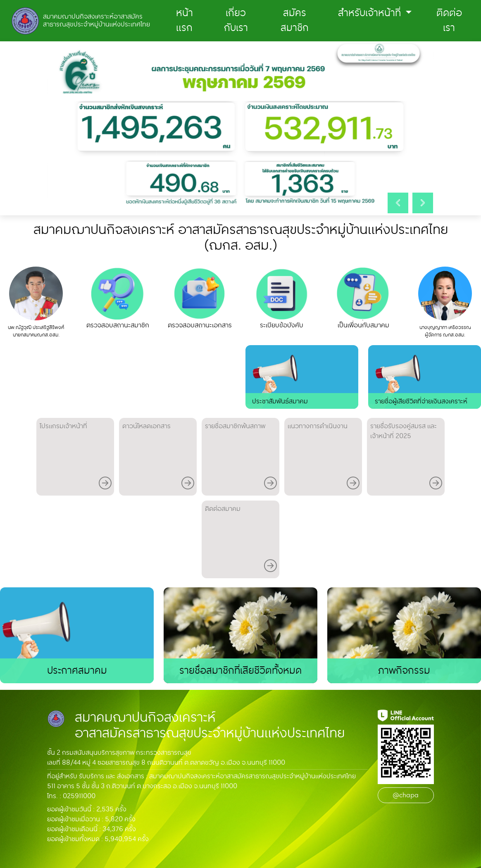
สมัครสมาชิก (295, 20)
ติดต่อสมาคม (241, 540)
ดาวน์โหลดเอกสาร (158, 457)
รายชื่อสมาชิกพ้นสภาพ (241, 457)
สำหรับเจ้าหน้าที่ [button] (371, 13)
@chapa (406, 795)
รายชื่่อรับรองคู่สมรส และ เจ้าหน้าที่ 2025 (406, 457)
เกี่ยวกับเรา (236, 20)
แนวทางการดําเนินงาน (324, 457)
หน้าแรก (185, 20)
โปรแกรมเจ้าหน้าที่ (76, 457)
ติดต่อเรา (449, 20)
